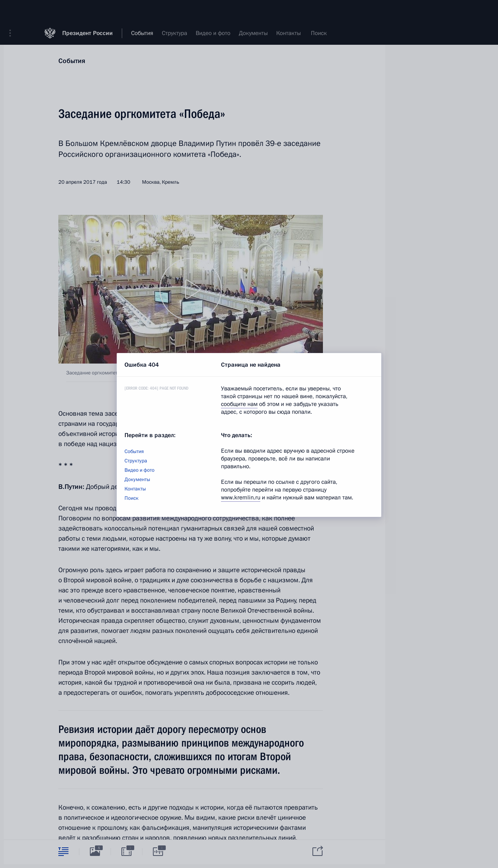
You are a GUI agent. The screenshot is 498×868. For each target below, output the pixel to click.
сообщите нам (239, 404)
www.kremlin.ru (241, 497)
